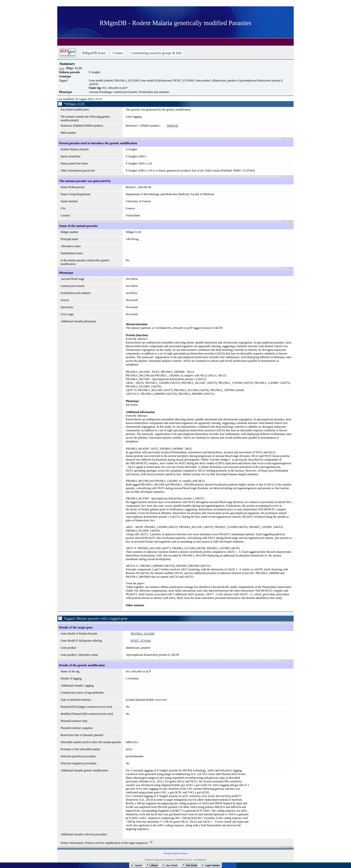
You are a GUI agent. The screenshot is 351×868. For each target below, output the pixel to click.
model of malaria (175, 854)
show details (172, 865)
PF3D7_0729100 (141, 641)
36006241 (173, 126)
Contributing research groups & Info (156, 53)
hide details (192, 865)
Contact (118, 53)
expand (138, 865)
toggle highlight (213, 865)
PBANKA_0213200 (142, 634)
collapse (154, 865)
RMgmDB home (94, 53)
